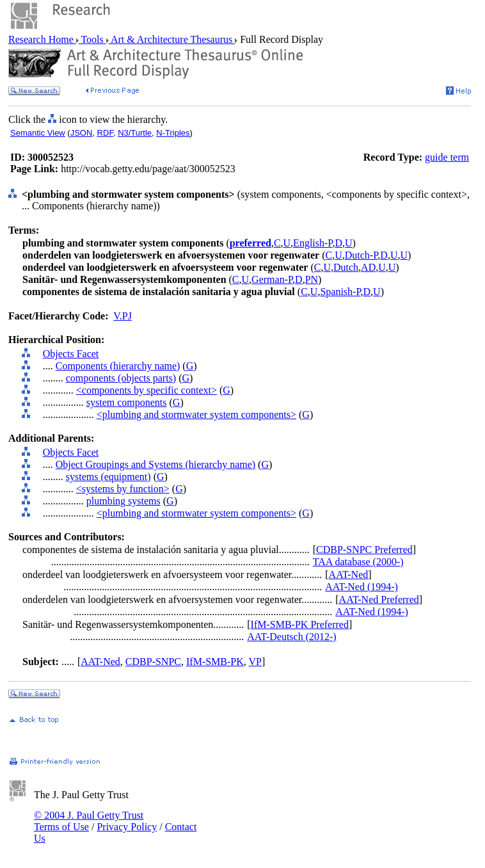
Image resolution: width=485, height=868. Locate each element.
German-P (272, 279)
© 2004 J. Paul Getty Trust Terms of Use (89, 821)
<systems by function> (123, 489)
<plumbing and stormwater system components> (196, 414)
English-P (313, 243)
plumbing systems (123, 501)
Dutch (346, 267)
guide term (447, 157)
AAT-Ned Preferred (379, 599)
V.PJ (123, 316)
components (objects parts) (121, 378)
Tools (92, 39)
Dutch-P (362, 255)
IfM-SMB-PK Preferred (300, 624)
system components (127, 402)
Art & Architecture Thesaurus (172, 39)
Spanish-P (340, 292)
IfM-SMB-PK (215, 662)
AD (368, 267)
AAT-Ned (349, 575)
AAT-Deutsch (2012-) (291, 637)
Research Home (42, 39)
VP (255, 662)
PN (312, 279)
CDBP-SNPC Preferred (364, 550)
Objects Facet (71, 354)
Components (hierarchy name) (118, 366)
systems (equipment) (108, 477)
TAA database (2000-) (358, 562)
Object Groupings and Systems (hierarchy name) (155, 464)
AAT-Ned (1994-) (362, 587)
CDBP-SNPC (153, 662)
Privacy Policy (127, 827)
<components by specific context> (147, 390)
